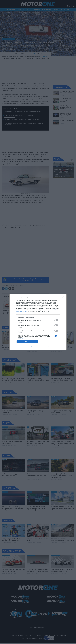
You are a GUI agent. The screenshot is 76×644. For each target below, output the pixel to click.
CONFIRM (27, 342)
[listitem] (38, 317)
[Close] (64, 297)
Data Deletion (30, 347)
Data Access (38, 347)
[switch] (56, 320)
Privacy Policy (46, 347)
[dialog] (38, 322)
